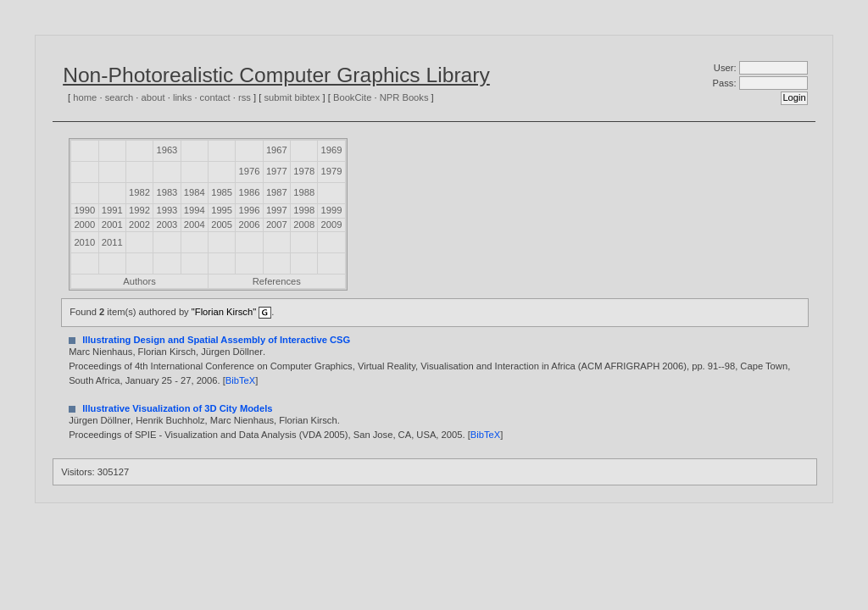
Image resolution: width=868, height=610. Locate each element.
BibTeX (240, 380)
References (277, 281)
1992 (139, 210)
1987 (277, 192)
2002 (139, 225)
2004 (195, 225)
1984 (195, 192)
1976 (250, 171)
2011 (112, 242)
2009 (332, 225)
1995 (222, 210)
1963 (167, 150)
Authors (139, 281)
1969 (332, 150)
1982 (139, 192)
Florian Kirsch (167, 352)
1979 (332, 171)
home (85, 97)
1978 (304, 171)
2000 (84, 225)
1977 (277, 171)
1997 (277, 210)
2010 (84, 242)
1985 (222, 192)
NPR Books (404, 97)
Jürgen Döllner (232, 352)
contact (215, 97)
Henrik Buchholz (170, 420)
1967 (277, 150)
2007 (277, 225)
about (153, 97)
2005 (222, 225)
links (182, 97)
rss (245, 97)
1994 (195, 210)
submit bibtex (292, 97)
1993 (167, 210)
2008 (304, 225)
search (120, 97)
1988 (304, 192)
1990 (84, 210)
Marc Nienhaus (100, 352)
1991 (112, 210)
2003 (167, 225)
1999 (332, 210)
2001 (112, 225)
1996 (250, 210)
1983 (167, 192)
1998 (304, 210)
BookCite (352, 97)
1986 (250, 192)
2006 (250, 225)
